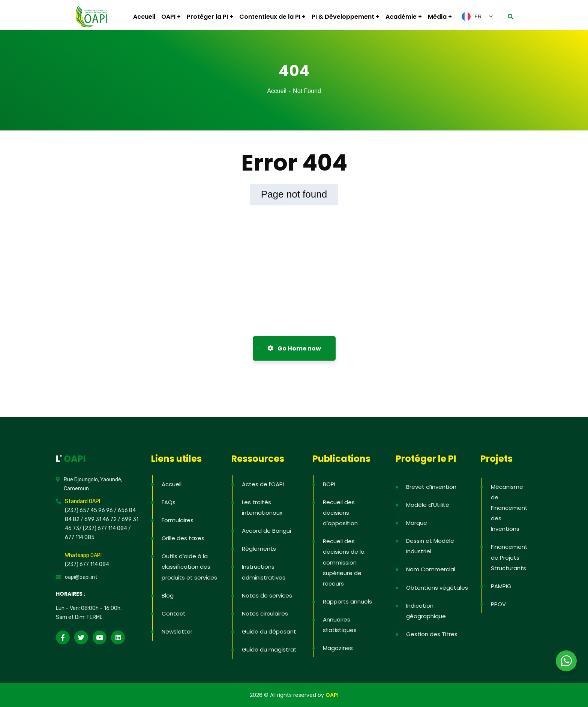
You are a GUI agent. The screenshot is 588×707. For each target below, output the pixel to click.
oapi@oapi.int (81, 577)
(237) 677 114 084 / (107, 528)
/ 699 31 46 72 (99, 519)
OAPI (332, 695)
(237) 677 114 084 (87, 564)
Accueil (277, 91)
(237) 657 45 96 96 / (91, 510)
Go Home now (294, 348)
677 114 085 (80, 537)
